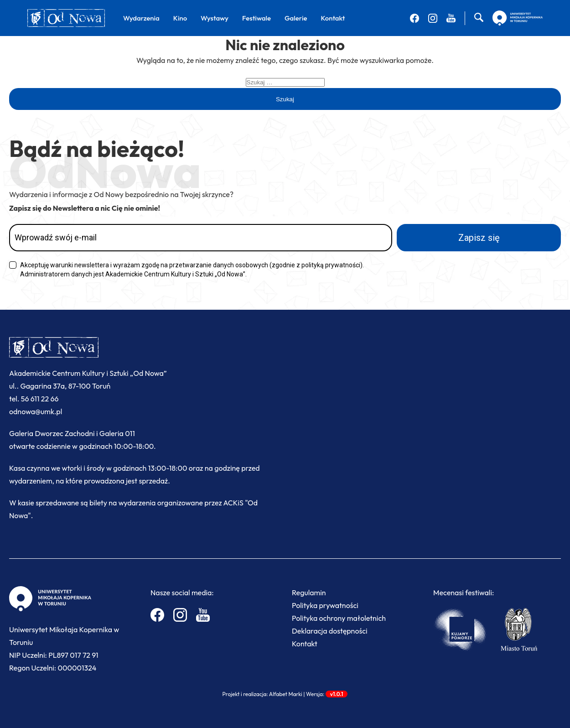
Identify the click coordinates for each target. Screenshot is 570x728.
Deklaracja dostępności (330, 631)
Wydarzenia (141, 18)
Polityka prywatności (325, 605)
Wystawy (215, 18)
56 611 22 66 (40, 399)
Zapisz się (479, 238)
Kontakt (333, 18)
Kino (180, 18)
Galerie (296, 18)
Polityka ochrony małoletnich (339, 618)
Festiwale (256, 18)
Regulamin (309, 593)
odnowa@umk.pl (36, 411)
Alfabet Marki (286, 694)
